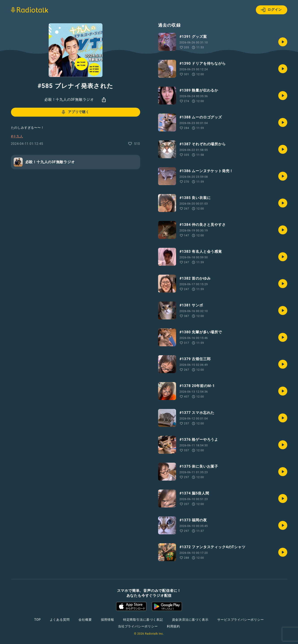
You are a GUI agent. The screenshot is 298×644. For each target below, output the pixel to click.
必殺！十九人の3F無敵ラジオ (69, 99)
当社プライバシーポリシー (138, 626)
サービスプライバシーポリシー (240, 620)
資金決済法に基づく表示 (190, 620)
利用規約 (173, 626)
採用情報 (108, 620)
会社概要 (85, 620)
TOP (37, 620)
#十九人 (17, 136)
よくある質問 (60, 620)
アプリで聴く (75, 112)
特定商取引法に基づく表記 (143, 620)
